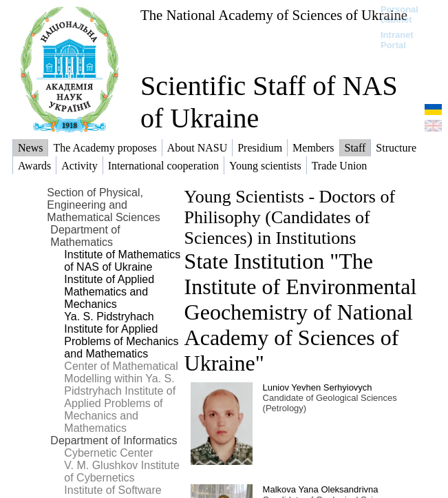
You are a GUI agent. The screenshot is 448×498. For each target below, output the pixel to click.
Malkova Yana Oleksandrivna (321, 489)
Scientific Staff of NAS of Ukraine (269, 102)
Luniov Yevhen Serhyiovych (318, 387)
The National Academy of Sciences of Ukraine (274, 15)
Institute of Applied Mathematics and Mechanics (109, 292)
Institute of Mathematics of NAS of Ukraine (122, 261)
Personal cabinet (399, 14)
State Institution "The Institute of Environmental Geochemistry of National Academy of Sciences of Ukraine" (301, 312)
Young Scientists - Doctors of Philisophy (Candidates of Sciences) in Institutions (290, 217)
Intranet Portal (397, 40)
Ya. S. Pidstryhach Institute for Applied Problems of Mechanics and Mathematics (121, 335)
